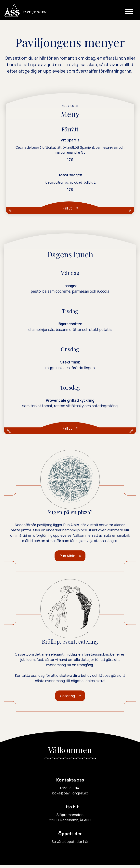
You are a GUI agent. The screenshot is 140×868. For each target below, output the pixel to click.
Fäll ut (67, 208)
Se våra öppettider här (70, 844)
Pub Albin (67, 558)
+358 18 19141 (70, 791)
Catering (67, 699)
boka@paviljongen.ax (70, 796)
